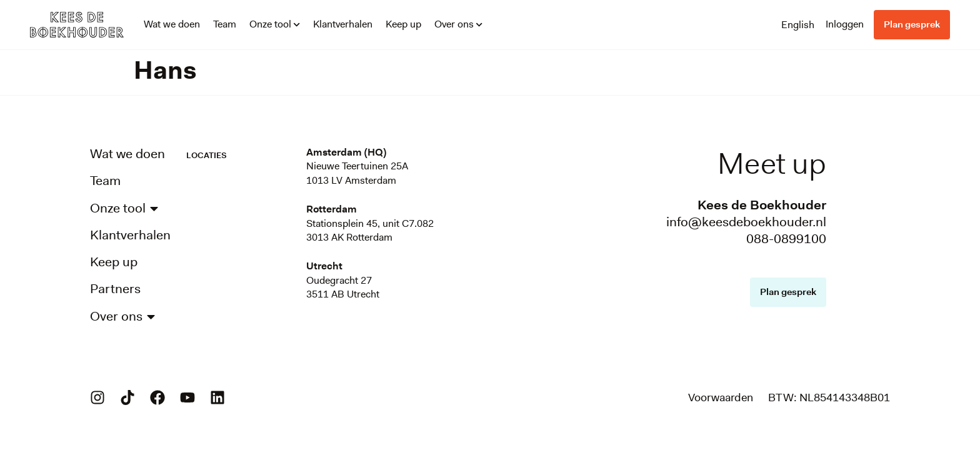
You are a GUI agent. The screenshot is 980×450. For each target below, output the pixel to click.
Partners (115, 289)
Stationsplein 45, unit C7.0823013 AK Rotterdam (370, 230)
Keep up (403, 24)
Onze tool (275, 24)
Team (225, 24)
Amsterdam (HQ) (346, 152)
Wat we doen (172, 24)
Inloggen (845, 24)
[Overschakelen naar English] (798, 24)
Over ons (458, 24)
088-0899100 (786, 239)
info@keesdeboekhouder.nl (746, 222)
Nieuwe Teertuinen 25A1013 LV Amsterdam (357, 173)
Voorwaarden (721, 397)
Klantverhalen (343, 24)
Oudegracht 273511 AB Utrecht (343, 287)
